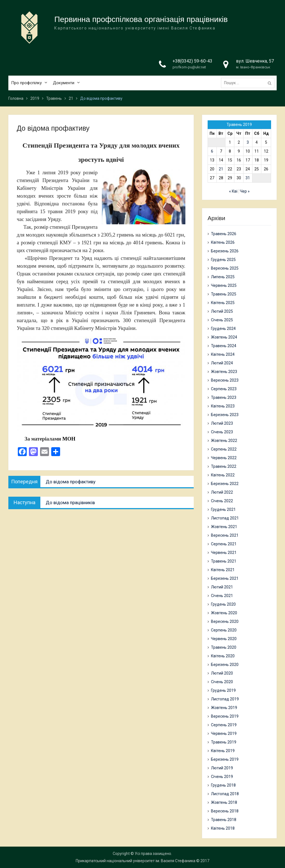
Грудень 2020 (223, 604)
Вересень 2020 (225, 621)
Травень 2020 (224, 647)
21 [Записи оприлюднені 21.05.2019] (221, 169)
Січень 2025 (222, 320)
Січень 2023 (222, 432)
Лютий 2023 (222, 423)
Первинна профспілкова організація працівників (141, 20)
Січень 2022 (222, 501)
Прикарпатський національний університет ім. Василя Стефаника (136, 861)
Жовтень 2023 (224, 372)
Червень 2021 (224, 553)
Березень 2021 (225, 578)
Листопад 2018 (225, 794)
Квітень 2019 (223, 751)
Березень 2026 (225, 251)
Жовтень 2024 (224, 337)
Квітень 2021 (223, 570)
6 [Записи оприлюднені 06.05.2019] (212, 151)
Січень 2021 (222, 596)
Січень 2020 (222, 682)
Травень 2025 (224, 294)
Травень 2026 (224, 234)
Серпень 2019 (224, 725)
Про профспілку (26, 83)
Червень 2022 (224, 458)
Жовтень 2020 (224, 613)
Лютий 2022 (222, 492)
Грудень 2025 (223, 260)
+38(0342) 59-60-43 (192, 61)
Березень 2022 (225, 484)
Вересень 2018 (225, 811)
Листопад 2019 (225, 699)
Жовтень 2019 (224, 708)
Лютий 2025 (222, 311)
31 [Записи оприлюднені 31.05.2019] (248, 178)
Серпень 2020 (224, 630)
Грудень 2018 (223, 785)
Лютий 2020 (222, 673)
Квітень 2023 (223, 406)
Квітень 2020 (223, 656)
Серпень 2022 (224, 449)
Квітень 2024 (223, 354)
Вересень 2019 (225, 716)
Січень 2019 (222, 777)
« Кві (233, 191)
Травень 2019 (224, 742)
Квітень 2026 (223, 242)
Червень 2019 (224, 733)
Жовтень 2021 (224, 527)
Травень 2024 (224, 346)
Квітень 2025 (223, 303)
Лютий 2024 (222, 363)
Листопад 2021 (225, 518)
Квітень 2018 (223, 828)
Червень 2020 (224, 639)
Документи (64, 83)
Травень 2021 (224, 561)
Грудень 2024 (223, 329)
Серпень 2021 (224, 544)
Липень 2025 (223, 277)
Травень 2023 (224, 397)
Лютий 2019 (222, 768)
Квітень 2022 (223, 475)
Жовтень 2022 (224, 441)
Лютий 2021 (222, 587)
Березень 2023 (225, 415)
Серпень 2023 (224, 389)
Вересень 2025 (225, 268)
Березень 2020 (225, 665)
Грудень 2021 (223, 509)
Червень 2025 (224, 285)
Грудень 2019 (223, 690)
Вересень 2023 (225, 380)
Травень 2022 (224, 466)
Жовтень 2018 (224, 802)
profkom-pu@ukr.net (189, 67)
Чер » (245, 191)
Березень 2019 (225, 759)
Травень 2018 (224, 820)
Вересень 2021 (225, 535)
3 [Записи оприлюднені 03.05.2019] (248, 142)
